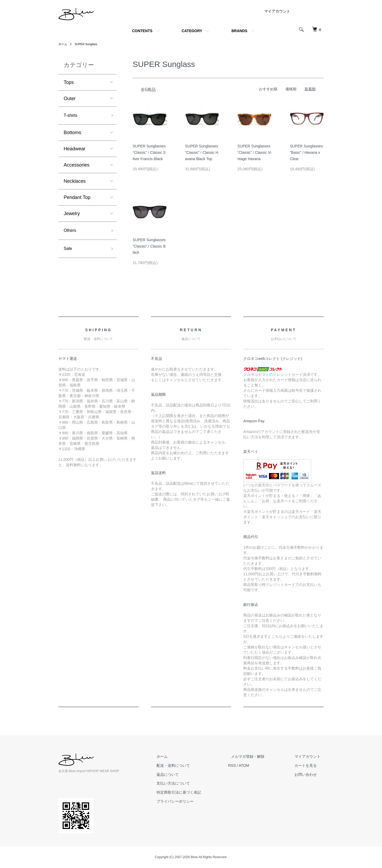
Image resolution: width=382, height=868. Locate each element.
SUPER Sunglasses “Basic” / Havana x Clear (307, 152)
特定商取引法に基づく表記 (194, 792)
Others (71, 232)
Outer (70, 99)
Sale (68, 251)
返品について (183, 775)
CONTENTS (142, 31)
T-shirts (71, 116)
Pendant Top (77, 198)
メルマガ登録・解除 (257, 756)
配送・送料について (189, 765)
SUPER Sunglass (88, 44)
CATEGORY (192, 31)
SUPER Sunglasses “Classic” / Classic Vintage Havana (254, 152)
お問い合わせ (309, 775)
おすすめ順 (268, 89)
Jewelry (72, 215)
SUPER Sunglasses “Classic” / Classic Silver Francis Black (149, 152)
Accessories (77, 166)
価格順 (291, 89)
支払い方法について (189, 783)
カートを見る (309, 765)
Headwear (75, 150)
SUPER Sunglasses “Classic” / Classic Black (149, 246)
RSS (244, 765)
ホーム (63, 44)
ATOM (256, 765)
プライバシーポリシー (190, 801)
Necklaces (75, 182)
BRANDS (239, 31)
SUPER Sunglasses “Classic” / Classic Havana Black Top (202, 152)
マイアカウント (277, 11)
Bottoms (72, 134)
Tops (69, 82)
